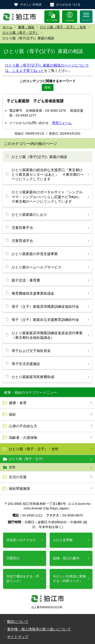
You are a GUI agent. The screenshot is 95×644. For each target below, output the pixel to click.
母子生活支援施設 (26, 364)
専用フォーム (62, 123)
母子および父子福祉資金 (31, 351)
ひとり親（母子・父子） (21, 33)
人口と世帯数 (63, 540)
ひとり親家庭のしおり (29, 214)
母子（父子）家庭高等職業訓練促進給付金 (45, 306)
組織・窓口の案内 (66, 558)
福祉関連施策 (20, 488)
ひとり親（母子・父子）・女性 (63, 27)
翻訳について (18, 622)
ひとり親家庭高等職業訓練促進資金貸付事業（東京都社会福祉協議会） (47, 335)
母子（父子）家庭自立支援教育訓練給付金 (45, 320)
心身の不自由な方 (23, 426)
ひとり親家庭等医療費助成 (33, 377)
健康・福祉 (26, 27)
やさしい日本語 (31, 5)
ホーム (7, 27)
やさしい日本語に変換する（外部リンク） (69, 579)
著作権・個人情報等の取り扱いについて (39, 629)
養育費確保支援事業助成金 (33, 293)
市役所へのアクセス (21, 540)
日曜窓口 (13, 558)
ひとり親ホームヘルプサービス (36, 267)
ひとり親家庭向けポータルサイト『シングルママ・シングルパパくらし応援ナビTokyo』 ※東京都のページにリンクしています (48, 197)
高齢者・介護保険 (23, 438)
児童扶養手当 (22, 228)
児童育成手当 (22, 241)
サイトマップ (18, 637)
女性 (12, 467)
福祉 (12, 414)
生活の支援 (18, 477)
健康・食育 (18, 403)
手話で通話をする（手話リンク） (23, 579)
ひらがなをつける (68, 5)
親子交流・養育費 (26, 280)
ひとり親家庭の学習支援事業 (35, 254)
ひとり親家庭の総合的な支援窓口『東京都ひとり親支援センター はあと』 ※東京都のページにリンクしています (48, 174)
